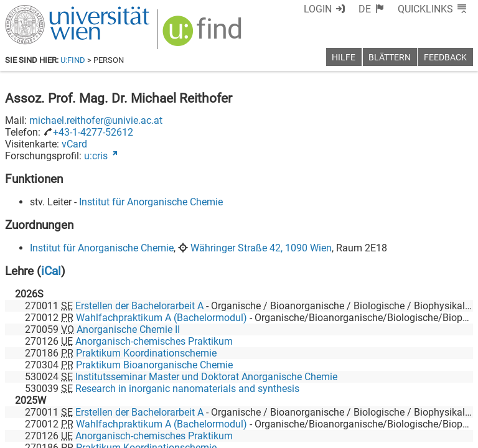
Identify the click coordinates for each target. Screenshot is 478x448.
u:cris (96, 156)
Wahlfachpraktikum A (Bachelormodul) (162, 318)
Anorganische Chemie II (128, 329)
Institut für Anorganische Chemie (151, 202)
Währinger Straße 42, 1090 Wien (261, 248)
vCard (74, 144)
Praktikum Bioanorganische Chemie (154, 365)
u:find (73, 60)
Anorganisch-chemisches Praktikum (154, 341)
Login (318, 9)
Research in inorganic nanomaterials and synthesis (187, 389)
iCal (51, 271)
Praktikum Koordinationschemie (146, 353)
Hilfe (344, 58)
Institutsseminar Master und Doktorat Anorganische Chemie (206, 377)
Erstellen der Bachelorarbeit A (139, 306)
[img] (204, 35)
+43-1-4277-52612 (93, 132)
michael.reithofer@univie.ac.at (96, 120)
